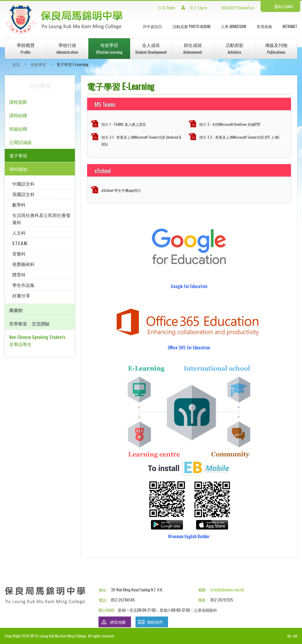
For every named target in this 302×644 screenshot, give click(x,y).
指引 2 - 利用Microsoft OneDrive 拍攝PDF (230, 124)
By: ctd (292, 636)
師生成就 (193, 48)
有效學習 (109, 48)
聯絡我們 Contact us (238, 7)
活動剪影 (235, 48)
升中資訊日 (152, 26)
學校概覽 (26, 48)
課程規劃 (18, 102)
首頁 (16, 64)
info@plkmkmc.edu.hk (227, 590)
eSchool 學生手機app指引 (121, 190)
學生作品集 (23, 285)
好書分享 (21, 295)
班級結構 (18, 129)
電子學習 (18, 155)
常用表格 (264, 26)
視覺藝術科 (23, 264)
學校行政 (67, 48)
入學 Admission (234, 26)
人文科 (19, 232)
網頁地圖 (118, 622)
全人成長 (151, 48)
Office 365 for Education (189, 347)
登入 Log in (198, 7)
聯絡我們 (155, 622)
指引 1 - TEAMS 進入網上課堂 (124, 124)
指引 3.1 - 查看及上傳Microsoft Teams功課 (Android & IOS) (141, 141)
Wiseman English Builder (189, 536)
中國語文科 (23, 183)
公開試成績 (20, 142)
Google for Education (189, 286)
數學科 (19, 204)
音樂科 (19, 253)
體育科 (19, 274)
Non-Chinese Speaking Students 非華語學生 (37, 340)
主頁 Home (166, 7)
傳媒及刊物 (276, 48)
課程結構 (18, 115)
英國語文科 (23, 194)
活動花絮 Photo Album (191, 26)
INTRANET (290, 26)
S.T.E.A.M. (20, 243)
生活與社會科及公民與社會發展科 (41, 218)
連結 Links (283, 6)
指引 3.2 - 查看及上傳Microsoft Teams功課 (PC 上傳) (239, 137)
